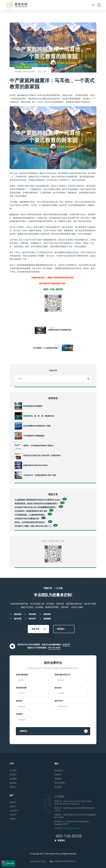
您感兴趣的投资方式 (62, 675)
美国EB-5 (58, 775)
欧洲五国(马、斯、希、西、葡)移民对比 (39, 416)
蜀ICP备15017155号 (38, 862)
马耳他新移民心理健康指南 (34, 436)
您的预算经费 (21, 688)
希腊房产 (13, 819)
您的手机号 (59, 701)
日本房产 (13, 815)
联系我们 (61, 629)
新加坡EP (58, 787)
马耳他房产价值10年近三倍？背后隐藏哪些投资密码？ (36, 507)
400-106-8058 (54, 648)
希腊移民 (58, 779)
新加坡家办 (59, 770)
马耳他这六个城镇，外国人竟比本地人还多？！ (33, 526)
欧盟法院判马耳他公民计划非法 (36, 465)
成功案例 (13, 779)
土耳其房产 (14, 811)
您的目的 (58, 688)
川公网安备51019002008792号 (63, 861)
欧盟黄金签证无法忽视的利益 (60, 330)
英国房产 (13, 806)
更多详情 (38, 629)
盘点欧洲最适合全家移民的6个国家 (37, 426)
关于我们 (13, 770)
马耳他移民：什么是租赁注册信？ (46, 348)
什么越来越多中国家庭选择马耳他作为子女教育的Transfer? (38, 500)
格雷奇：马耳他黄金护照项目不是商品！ (39, 446)
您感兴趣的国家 (22, 675)
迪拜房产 (13, 802)
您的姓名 (19, 701)
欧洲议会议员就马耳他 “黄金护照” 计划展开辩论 (42, 455)
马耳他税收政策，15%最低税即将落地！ (30, 515)
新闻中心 (13, 787)
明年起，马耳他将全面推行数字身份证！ (30, 522)
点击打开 (66, 645)
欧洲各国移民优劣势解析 (33, 406)
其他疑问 (19, 714)
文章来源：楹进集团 (23, 67)
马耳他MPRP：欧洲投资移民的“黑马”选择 (40, 475)
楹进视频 (13, 783)
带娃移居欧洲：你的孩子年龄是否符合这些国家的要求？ (36, 503)
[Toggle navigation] (99, 5)
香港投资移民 (60, 783)
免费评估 (54, 731)
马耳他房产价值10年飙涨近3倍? (27, 518)
